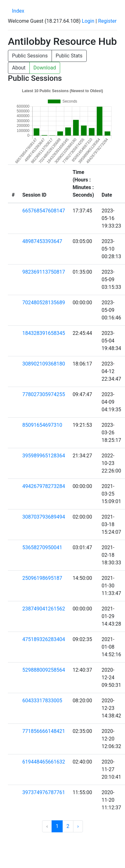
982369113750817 (44, 272)
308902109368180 (44, 364)
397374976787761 (44, 792)
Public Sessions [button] (30, 56)
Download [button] (45, 68)
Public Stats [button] (69, 56)
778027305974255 (44, 394)
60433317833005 (42, 701)
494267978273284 (44, 486)
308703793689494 (44, 517)
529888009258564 (44, 670)
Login (88, 21)
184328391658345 (44, 333)
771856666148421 (44, 731)
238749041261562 (44, 609)
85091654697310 (42, 425)
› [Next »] (78, 826)
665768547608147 (44, 211)
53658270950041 (42, 547)
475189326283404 (44, 639)
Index (18, 11)
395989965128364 (44, 456)
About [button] (19, 68)
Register (107, 21)
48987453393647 (42, 241)
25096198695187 (42, 578)
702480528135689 (44, 303)
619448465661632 (44, 762)
